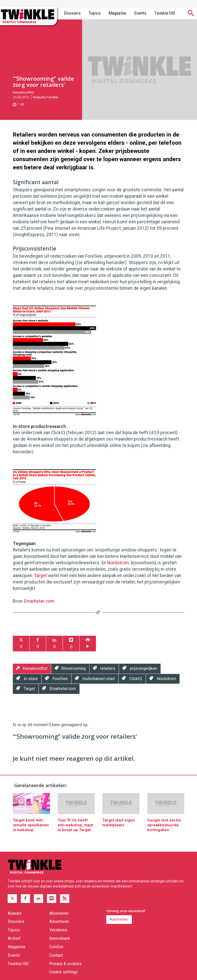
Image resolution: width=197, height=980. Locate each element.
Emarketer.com (39, 601)
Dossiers (72, 13)
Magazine (117, 13)
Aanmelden (119, 919)
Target (41, 576)
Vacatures (58, 930)
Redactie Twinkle (45, 97)
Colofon (56, 947)
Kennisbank (60, 938)
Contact (56, 955)
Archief (14, 938)
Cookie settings (63, 972)
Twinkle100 (165, 13)
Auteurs (15, 913)
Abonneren (59, 913)
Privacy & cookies (65, 964)
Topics (95, 13)
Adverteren (59, 921)
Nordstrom (118, 563)
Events (140, 13)
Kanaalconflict (23, 92)
